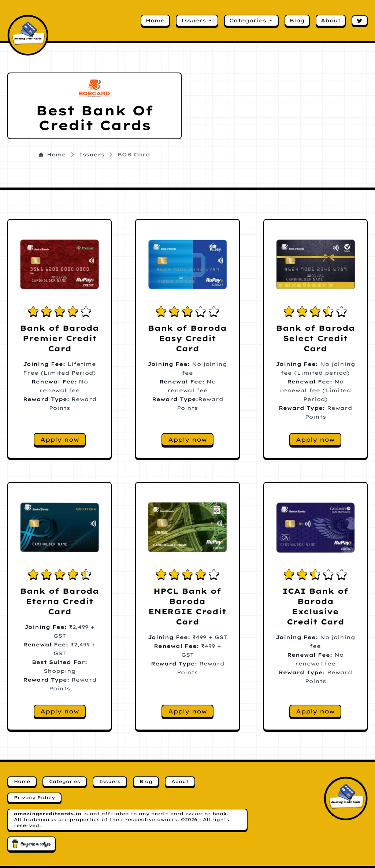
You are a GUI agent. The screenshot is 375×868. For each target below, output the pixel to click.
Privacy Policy (34, 797)
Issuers (197, 21)
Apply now (60, 439)
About (331, 21)
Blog (297, 21)
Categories (251, 21)
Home (155, 21)
